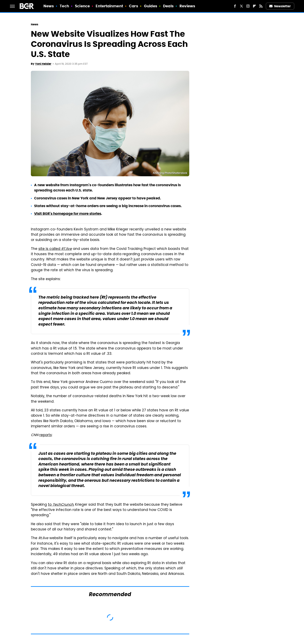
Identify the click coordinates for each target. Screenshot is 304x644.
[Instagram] (248, 6)
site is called (55, 249)
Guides (151, 6)
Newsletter (280, 6)
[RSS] (261, 6)
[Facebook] (235, 6)
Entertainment (109, 6)
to (61, 505)
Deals (168, 6)
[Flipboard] (254, 6)
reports (46, 435)
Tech (64, 6)
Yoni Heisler (43, 64)
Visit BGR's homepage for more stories (68, 214)
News (49, 6)
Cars (133, 6)
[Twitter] (241, 6)
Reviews (187, 6)
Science (82, 6)
